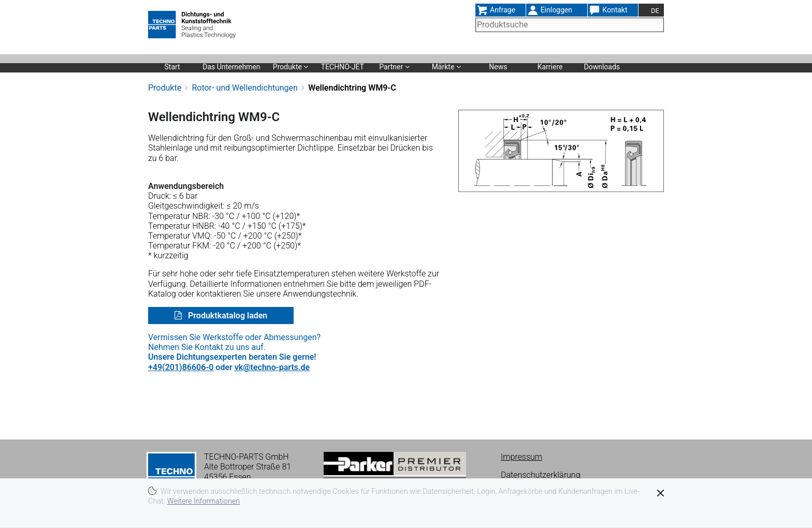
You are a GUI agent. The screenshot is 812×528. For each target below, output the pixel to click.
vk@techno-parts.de (272, 367)
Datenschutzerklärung (541, 475)
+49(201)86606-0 (181, 367)
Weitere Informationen (204, 501)
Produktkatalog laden (227, 316)
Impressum (521, 457)
